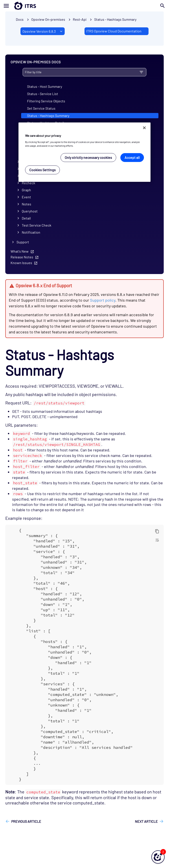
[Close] (144, 128)
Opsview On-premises (48, 19)
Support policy (103, 300)
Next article (146, 821)
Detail (26, 218)
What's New (20, 251)
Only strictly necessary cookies (88, 157)
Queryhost (30, 211)
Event (26, 197)
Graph (26, 190)
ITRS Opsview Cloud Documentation (114, 31)
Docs (20, 19)
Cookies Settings (42, 170)
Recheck (28, 183)
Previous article (26, 821)
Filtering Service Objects (46, 101)
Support (23, 242)
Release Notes (22, 257)
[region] (84, 152)
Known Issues (21, 263)
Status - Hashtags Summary (115, 19)
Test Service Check (37, 225)
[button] (158, 857)
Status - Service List (43, 94)
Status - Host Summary (45, 86)
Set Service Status (41, 108)
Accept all (132, 157)
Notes (27, 204)
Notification (31, 232)
